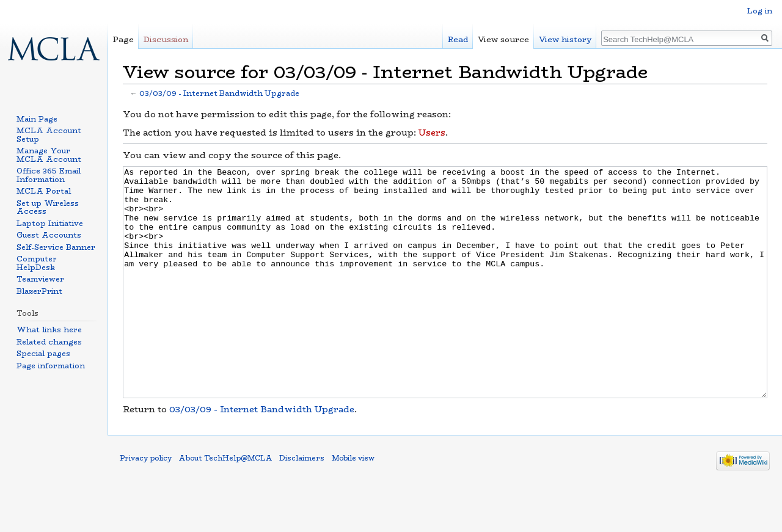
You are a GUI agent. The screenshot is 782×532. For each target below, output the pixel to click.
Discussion (166, 39)
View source (503, 39)
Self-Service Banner (56, 247)
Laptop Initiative (50, 223)
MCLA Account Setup (49, 135)
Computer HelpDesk (37, 263)
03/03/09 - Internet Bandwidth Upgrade (219, 93)
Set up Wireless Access (48, 207)
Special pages (43, 353)
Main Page (37, 119)
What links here (49, 330)
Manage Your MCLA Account (49, 155)
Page (123, 39)
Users (432, 133)
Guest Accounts (49, 235)
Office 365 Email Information (49, 175)
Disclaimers (302, 504)
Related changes (49, 342)
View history (565, 39)
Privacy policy (146, 504)
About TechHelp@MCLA (225, 504)
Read (458, 39)
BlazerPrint (39, 291)
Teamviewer (40, 279)
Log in (760, 11)
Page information (51, 366)
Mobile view (353, 504)
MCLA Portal (44, 191)
